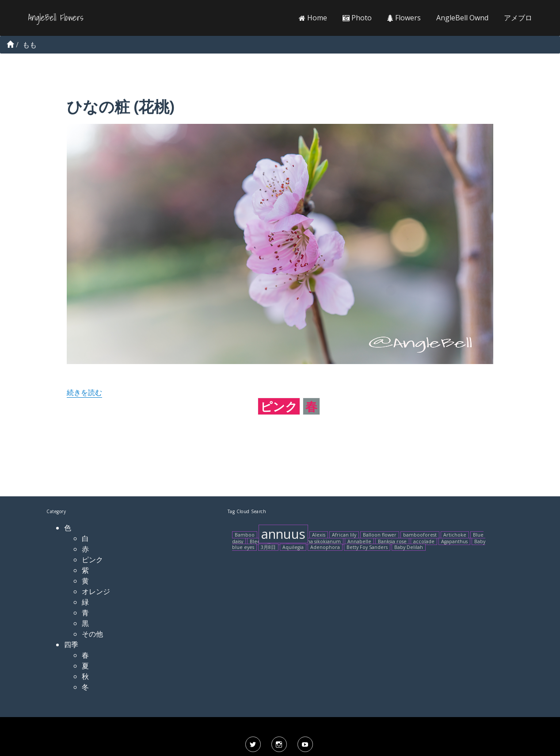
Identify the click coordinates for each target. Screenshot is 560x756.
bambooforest (420, 535)
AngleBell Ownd (462, 18)
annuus (283, 534)
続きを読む (84, 392)
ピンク (279, 406)
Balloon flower (380, 535)
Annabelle (359, 541)
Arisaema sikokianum (316, 541)
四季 (71, 645)
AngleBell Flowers (56, 18)
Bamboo (245, 535)
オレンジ (96, 591)
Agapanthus (454, 541)
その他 (92, 634)
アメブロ (518, 18)
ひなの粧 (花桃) (120, 106)
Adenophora (325, 547)
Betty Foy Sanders (367, 547)
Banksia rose (392, 541)
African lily (344, 535)
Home (313, 18)
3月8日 (268, 547)
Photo (357, 18)
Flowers (404, 18)
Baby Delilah (409, 547)
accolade (424, 541)
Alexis (319, 535)
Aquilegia (293, 547)
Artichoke (455, 535)
